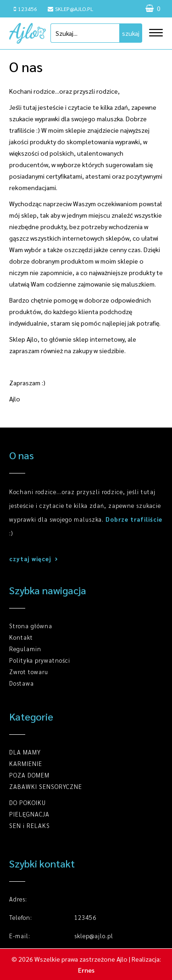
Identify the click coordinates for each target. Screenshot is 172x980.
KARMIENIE (26, 763)
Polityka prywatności (40, 660)
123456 (25, 9)
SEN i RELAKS (30, 825)
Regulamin (25, 649)
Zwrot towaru (29, 672)
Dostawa (22, 683)
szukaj (131, 33)
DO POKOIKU (28, 803)
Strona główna (31, 626)
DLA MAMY (25, 752)
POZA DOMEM (29, 775)
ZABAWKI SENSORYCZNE (46, 786)
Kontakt (21, 637)
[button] (151, 29)
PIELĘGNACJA (29, 814)
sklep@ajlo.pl (70, 9)
